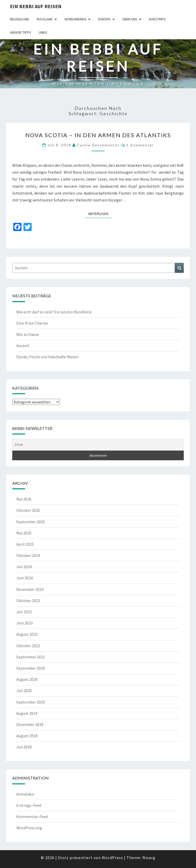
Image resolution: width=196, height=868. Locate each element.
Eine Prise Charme (32, 323)
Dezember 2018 (30, 724)
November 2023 (30, 589)
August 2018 (27, 736)
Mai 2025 (24, 533)
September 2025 (31, 522)
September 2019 (31, 702)
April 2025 (25, 544)
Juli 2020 (24, 691)
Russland (45, 19)
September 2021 (31, 657)
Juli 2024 (24, 567)
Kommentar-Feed (32, 816)
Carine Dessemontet (98, 145)
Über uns (130, 19)
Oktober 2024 (28, 555)
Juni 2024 (24, 578)
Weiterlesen (100, 213)
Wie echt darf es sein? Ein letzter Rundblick (54, 312)
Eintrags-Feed (29, 805)
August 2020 (27, 679)
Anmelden (25, 794)
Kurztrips (157, 19)
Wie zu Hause (28, 334)
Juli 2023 (24, 612)
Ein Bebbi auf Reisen (36, 6)
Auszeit (23, 346)
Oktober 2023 (28, 601)
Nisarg (149, 858)
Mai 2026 (24, 499)
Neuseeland (20, 19)
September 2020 (31, 668)
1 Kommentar (140, 145)
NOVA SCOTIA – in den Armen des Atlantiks (98, 135)
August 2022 (27, 634)
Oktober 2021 (28, 646)
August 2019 (27, 713)
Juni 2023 (24, 623)
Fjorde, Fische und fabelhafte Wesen (47, 357)
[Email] (98, 445)
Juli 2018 (24, 747)
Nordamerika (76, 19)
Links (43, 32)
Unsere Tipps (21, 32)
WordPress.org (29, 828)
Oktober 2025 (28, 510)
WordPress (112, 858)
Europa (104, 19)
